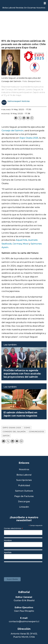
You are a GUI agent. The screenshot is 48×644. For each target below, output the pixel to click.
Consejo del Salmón (13, 130)
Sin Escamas (30, 8)
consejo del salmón (14, 432)
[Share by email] (28, 118)
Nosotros (41, 8)
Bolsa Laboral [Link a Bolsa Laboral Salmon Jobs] (24, 475)
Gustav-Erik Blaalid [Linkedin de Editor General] (24, 600)
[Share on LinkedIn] (24, 118)
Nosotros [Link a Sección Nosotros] (24, 469)
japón (6, 436)
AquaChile (22, 240)
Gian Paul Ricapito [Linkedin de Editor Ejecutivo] (24, 611)
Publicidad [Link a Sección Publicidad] (24, 485)
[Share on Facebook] (16, 118)
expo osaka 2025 (12, 428)
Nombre (8, 540)
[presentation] (24, 568)
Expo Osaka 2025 (29, 138)
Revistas (20, 8)
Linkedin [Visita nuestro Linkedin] (24, 507)
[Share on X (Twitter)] (20, 118)
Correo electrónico (13, 528)
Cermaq (17, 244)
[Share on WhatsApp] (32, 118)
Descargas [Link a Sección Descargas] (24, 502)
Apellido (8, 553)
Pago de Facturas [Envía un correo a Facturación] (24, 496)
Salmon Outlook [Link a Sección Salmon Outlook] (24, 491)
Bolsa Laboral (9, 8)
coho (27, 428)
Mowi (26, 244)
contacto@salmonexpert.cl (24, 621)
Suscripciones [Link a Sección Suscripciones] (24, 480)
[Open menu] (45, 3)
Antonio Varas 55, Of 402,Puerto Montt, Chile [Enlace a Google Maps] (24, 635)
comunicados (36, 432)
